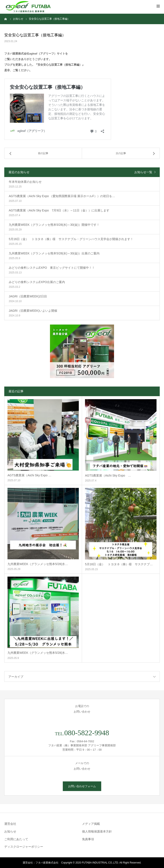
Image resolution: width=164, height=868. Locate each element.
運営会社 (10, 824)
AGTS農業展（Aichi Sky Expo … (29, 475)
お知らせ (10, 831)
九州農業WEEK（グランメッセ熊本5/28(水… (38, 564)
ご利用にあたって (16, 839)
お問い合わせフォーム (82, 786)
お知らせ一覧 (143, 172)
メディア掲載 (91, 824)
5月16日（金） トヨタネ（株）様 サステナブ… (119, 564)
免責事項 (88, 839)
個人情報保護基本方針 (97, 831)
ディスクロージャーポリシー (24, 847)
